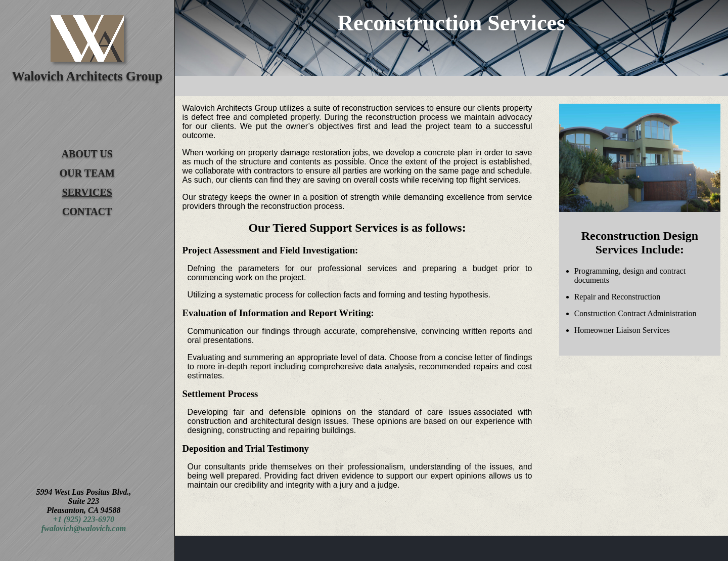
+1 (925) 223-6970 (84, 519)
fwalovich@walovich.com (84, 528)
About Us (87, 154)
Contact (87, 211)
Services (87, 192)
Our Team (87, 173)
